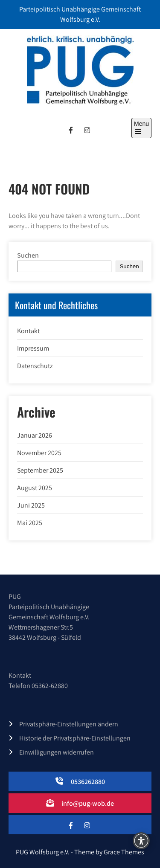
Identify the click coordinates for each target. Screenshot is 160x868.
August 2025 (35, 488)
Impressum (33, 348)
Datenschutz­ (35, 366)
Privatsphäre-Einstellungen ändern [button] (69, 724)
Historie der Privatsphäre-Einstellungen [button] (75, 738)
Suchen (28, 255)
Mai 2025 (30, 523)
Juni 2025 (31, 505)
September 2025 (40, 470)
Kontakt (28, 331)
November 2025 (39, 453)
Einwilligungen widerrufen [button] (57, 752)
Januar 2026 (35, 435)
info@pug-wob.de (88, 803)
